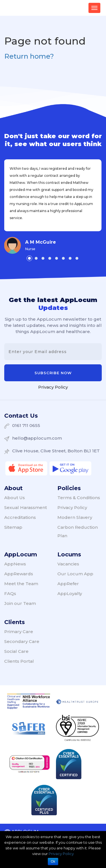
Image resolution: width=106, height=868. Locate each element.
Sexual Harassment (26, 507)
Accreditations (20, 517)
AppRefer (68, 584)
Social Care (16, 651)
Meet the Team (21, 584)
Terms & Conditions (79, 498)
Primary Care (19, 632)
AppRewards (19, 574)
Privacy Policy (53, 387)
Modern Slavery (75, 517)
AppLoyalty (70, 593)
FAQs (10, 593)
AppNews (15, 564)
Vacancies (68, 564)
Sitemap (13, 527)
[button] (29, 258)
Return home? (29, 56)
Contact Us (21, 416)
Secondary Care (22, 641)
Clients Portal (19, 661)
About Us (15, 498)
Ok (53, 862)
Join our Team (20, 603)
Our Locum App (75, 574)
